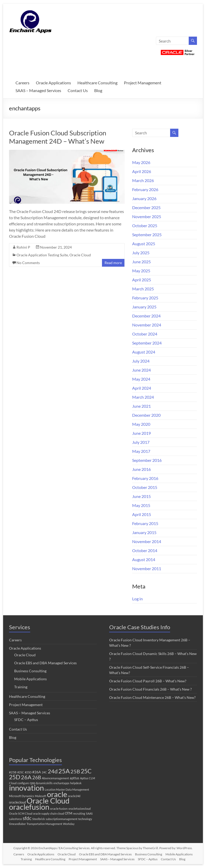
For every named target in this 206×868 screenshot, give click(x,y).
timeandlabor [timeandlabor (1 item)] (17, 824)
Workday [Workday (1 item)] (69, 824)
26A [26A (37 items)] (26, 777)
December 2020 (146, 415)
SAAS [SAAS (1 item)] (89, 813)
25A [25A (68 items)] (64, 771)
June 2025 (141, 262)
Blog (98, 90)
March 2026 (143, 180)
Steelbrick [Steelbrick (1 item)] (39, 819)
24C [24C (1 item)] (44, 772)
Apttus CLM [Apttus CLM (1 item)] (88, 778)
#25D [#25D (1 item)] (28, 772)
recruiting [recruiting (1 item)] (79, 813)
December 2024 (146, 316)
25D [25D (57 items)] (15, 777)
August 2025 (144, 244)
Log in (137, 599)
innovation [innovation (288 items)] (26, 788)
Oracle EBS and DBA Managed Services (45, 663)
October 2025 (145, 226)
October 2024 (145, 334)
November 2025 (147, 216)
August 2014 (144, 559)
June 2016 (141, 469)
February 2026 (145, 189)
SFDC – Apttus (26, 720)
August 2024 (144, 352)
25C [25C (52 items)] (86, 771)
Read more (113, 263)
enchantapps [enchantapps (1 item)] (61, 783)
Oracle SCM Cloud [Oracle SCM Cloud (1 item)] (21, 813)
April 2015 (142, 514)
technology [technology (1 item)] (85, 819)
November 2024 (147, 325)
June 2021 (141, 406)
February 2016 (145, 478)
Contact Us (78, 90)
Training (21, 687)
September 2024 (147, 343)
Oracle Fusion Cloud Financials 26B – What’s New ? (150, 689)
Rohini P (23, 247)
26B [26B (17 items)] (37, 777)
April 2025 (142, 280)
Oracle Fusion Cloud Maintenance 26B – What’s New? (152, 697)
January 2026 (144, 198)
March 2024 (143, 397)
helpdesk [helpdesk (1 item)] (76, 783)
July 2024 (141, 361)
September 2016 (147, 460)
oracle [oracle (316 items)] (57, 794)
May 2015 (141, 505)
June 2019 (141, 433)
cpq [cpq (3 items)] (32, 783)
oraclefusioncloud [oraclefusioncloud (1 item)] (80, 809)
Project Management (143, 83)
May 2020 (141, 424)
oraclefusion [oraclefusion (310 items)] (29, 807)
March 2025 (143, 289)
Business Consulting (30, 671)
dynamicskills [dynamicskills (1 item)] (44, 783)
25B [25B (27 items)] (75, 771)
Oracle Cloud (80, 255)
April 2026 (142, 171)
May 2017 (141, 451)
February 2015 (145, 523)
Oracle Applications (53, 83)
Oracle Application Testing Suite (42, 255)
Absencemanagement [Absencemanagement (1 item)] (55, 778)
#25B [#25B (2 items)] (13, 772)
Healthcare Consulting (97, 83)
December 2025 (146, 207)
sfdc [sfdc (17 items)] (27, 818)
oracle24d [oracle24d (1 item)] (74, 796)
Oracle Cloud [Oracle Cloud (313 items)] (48, 801)
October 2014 (145, 550)
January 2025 (144, 307)
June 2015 (141, 496)
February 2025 (145, 298)
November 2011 (147, 568)
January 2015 (144, 532)
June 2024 (141, 370)
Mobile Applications (30, 679)
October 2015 (145, 487)
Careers (22, 83)
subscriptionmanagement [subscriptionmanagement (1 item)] (62, 819)
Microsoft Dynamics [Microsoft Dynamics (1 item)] (22, 796)
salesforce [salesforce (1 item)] (15, 819)
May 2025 (141, 271)
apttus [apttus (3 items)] (74, 778)
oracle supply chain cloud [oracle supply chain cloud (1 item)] (49, 813)
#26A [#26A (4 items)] (37, 772)
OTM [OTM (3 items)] (69, 813)
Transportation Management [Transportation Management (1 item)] (44, 824)
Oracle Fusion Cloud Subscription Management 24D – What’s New (58, 137)
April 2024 (142, 388)
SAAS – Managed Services (38, 90)
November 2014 (147, 541)
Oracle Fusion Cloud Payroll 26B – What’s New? (148, 681)
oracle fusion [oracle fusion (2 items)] (59, 809)
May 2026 (141, 162)
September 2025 (147, 235)
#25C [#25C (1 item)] (21, 772)
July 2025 (141, 253)
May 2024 (141, 379)
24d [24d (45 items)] (53, 771)
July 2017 (141, 442)
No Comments (28, 263)
